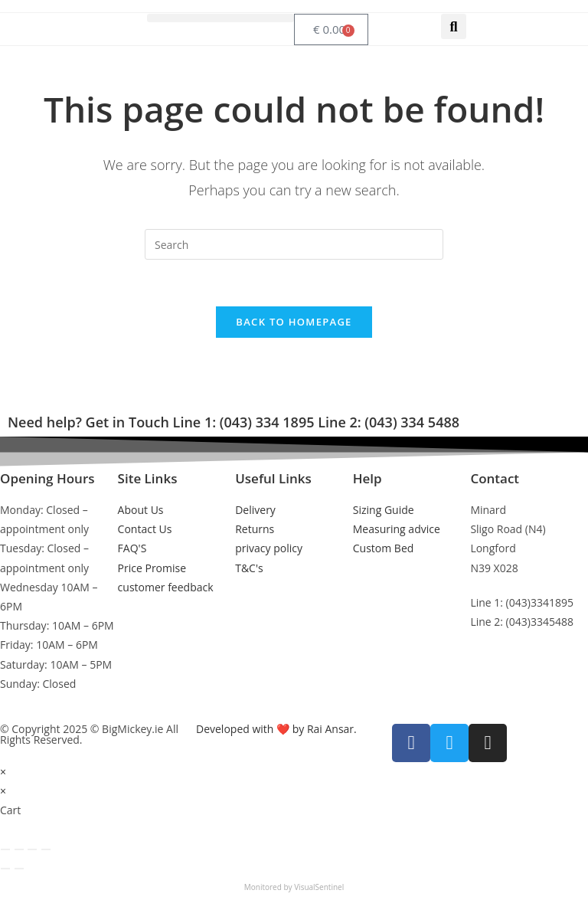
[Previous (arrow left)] (5, 869)
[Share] (32, 849)
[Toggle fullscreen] (19, 849)
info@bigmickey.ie (515, 656)
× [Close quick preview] (3, 772)
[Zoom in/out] (5, 849)
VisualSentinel (319, 887)
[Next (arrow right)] (19, 869)
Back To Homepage (294, 322)
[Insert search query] (294, 244)
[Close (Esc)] (46, 849)
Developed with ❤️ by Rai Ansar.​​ (276, 729)
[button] (220, 18)
